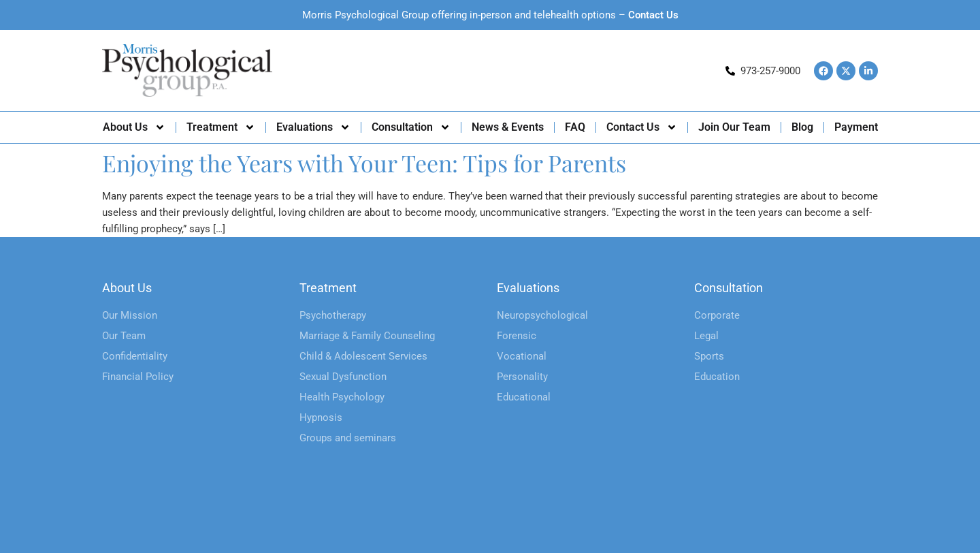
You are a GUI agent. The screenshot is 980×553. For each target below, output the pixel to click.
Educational (524, 397)
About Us (134, 127)
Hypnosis (321, 417)
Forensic (517, 336)
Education (717, 377)
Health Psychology (342, 397)
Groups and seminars (348, 438)
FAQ (575, 127)
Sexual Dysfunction (343, 377)
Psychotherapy (333, 315)
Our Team (124, 336)
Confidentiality (135, 356)
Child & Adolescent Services (363, 356)
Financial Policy (138, 377)
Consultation (411, 127)
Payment (856, 127)
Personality (522, 377)
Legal (706, 336)
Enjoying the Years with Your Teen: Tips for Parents (364, 163)
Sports (709, 356)
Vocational (522, 356)
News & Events (508, 127)
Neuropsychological (542, 315)
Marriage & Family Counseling (367, 336)
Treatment (221, 127)
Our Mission (130, 315)
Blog (802, 127)
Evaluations (313, 127)
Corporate (717, 315)
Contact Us (653, 15)
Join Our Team (734, 127)
